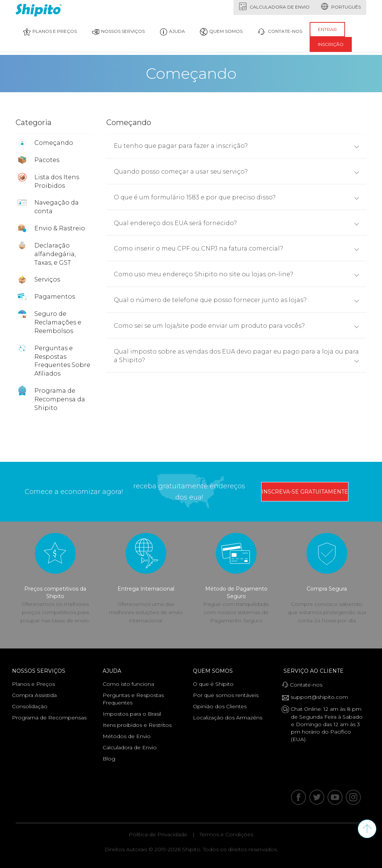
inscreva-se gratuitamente (305, 492)
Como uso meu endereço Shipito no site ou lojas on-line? (237, 274)
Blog (109, 759)
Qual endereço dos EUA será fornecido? (237, 223)
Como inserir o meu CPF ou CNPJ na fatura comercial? (237, 248)
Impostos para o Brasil (132, 714)
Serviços (47, 279)
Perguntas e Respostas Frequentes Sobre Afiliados (62, 361)
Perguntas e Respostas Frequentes (133, 699)
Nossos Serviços (118, 32)
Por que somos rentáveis (226, 695)
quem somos (221, 32)
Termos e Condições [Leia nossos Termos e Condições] (226, 834)
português (341, 7)
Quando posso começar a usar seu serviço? (237, 172)
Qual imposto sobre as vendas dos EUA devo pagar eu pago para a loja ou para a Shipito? (237, 356)
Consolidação (30, 706)
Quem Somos (215, 671)
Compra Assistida (34, 695)
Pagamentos (55, 297)
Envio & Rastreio (60, 228)
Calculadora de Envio (274, 7)
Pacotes (47, 160)
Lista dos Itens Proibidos (57, 181)
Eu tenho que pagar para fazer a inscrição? (237, 146)
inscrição (331, 44)
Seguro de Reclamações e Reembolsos (58, 322)
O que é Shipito (213, 684)
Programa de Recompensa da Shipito (60, 399)
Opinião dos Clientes (220, 706)
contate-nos (280, 32)
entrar (327, 29)
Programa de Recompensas (49, 718)
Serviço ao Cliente (315, 671)
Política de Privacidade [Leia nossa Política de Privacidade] (158, 834)
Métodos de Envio (127, 736)
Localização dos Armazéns (228, 718)
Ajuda (172, 32)
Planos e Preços (50, 32)
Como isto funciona (128, 684)
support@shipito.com (318, 697)
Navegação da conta (57, 207)
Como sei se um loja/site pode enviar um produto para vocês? (237, 326)
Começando (54, 143)
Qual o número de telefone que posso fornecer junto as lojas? (237, 300)
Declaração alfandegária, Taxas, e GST (55, 254)
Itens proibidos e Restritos (137, 725)
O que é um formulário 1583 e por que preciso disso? (237, 197)
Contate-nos (305, 684)
